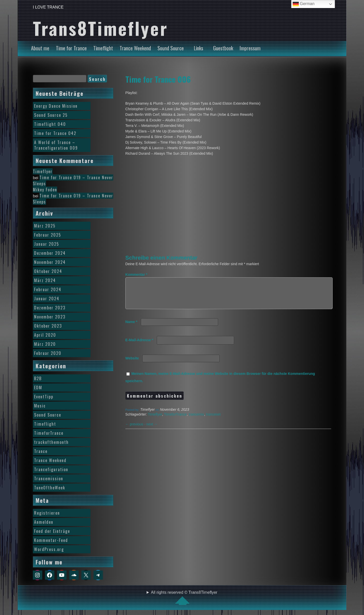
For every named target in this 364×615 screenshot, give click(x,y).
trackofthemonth (51, 442)
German (304, 4)
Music (40, 406)
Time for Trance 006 (158, 79)
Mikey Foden (45, 190)
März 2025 (45, 226)
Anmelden (44, 522)
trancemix (197, 420)
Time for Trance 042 (55, 133)
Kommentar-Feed (51, 540)
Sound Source (171, 48)
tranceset (213, 420)
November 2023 (50, 317)
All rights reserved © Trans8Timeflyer (184, 598)
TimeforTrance (175, 420)
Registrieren (47, 513)
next (152, 430)
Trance (41, 451)
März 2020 (45, 344)
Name (131, 328)
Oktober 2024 (48, 271)
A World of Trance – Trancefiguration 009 (56, 145)
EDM (38, 388)
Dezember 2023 (50, 308)
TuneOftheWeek (50, 488)
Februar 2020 (48, 353)
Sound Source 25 (51, 115)
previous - (136, 430)
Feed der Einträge (52, 531)
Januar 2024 (47, 299)
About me (40, 48)
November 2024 (50, 262)
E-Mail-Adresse (139, 346)
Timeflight (103, 48)
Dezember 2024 (50, 253)
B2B (38, 378)
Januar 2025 (47, 244)
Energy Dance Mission (56, 106)
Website (132, 364)
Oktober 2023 (48, 326)
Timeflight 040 (50, 124)
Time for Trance (71, 48)
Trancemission (49, 479)
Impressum (250, 48)
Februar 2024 (48, 289)
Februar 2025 (48, 235)
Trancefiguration (51, 469)
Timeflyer (155, 420)
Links (199, 48)
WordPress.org (49, 549)
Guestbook (223, 48)
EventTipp (44, 397)
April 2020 (45, 335)
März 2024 (45, 280)
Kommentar (136, 275)
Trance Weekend (135, 48)
